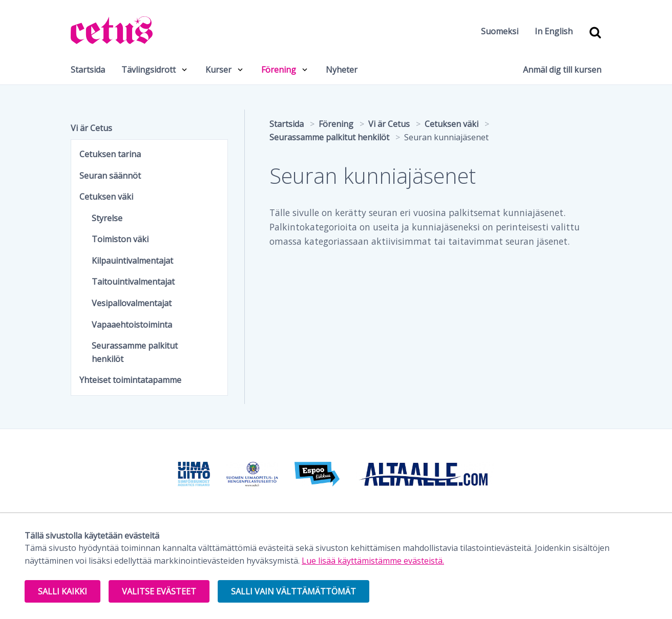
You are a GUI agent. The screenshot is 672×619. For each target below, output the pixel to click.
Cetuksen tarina (110, 154)
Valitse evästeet (159, 591)
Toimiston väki (120, 239)
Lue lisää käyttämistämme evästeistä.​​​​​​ (373, 561)
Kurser (218, 70)
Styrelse (107, 218)
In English (554, 31)
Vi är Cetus (91, 128)
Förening (279, 70)
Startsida (88, 70)
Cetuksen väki (106, 197)
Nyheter (342, 70)
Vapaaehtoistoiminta (132, 325)
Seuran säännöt (110, 176)
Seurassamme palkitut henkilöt (135, 352)
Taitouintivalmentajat (133, 282)
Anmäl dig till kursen (562, 70)
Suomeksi (500, 31)
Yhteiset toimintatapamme (130, 380)
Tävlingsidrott (149, 70)
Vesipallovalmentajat (132, 303)
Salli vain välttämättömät (293, 591)
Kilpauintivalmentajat (132, 261)
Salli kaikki (62, 591)
